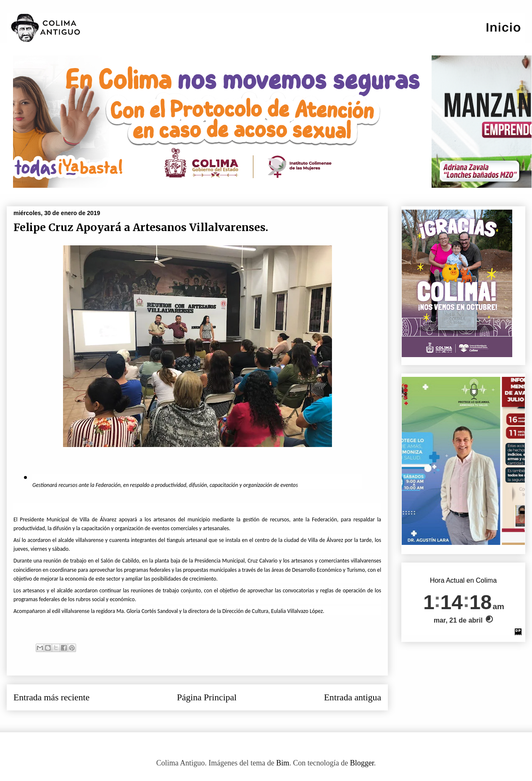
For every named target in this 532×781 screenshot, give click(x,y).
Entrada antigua (353, 697)
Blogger (362, 763)
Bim (283, 763)
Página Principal (207, 697)
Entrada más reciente (51, 697)
